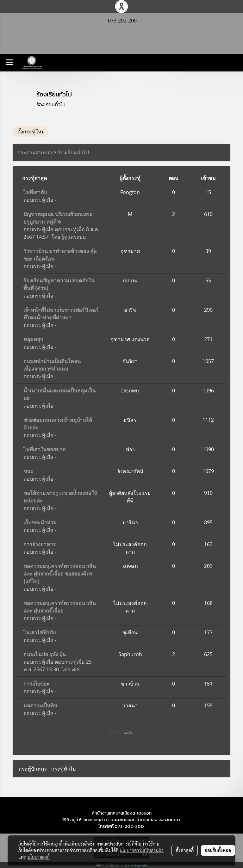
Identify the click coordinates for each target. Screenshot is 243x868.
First (115, 732)
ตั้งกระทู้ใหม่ (31, 132)
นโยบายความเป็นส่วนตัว (142, 850)
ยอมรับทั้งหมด (218, 850)
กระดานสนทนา (35, 152)
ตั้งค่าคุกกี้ (185, 850)
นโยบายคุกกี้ (39, 857)
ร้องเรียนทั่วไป (73, 152)
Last (128, 732)
